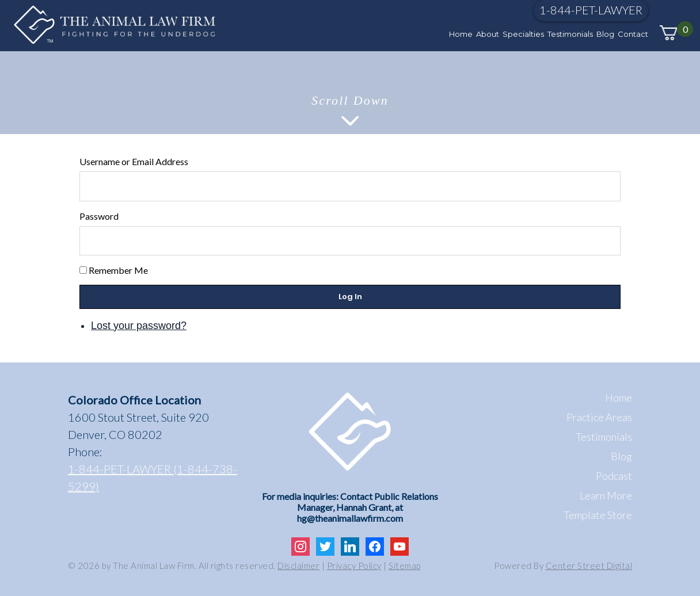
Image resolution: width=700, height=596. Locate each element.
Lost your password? (139, 326)
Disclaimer (298, 566)
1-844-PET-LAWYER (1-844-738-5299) (153, 477)
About (488, 34)
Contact (633, 34)
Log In (350, 297)
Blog (605, 34)
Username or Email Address (134, 161)
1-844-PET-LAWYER (591, 10)
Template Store (598, 515)
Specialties (523, 34)
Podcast (614, 476)
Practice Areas (599, 417)
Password (99, 216)
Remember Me (118, 270)
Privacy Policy (354, 566)
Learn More (606, 495)
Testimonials (570, 34)
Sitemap (405, 566)
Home (461, 34)
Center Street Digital (589, 566)
